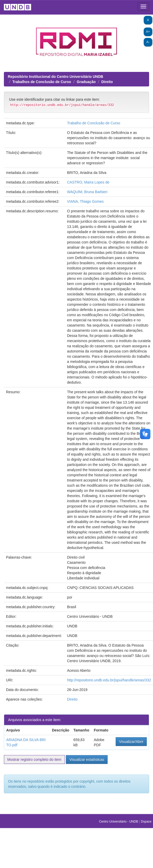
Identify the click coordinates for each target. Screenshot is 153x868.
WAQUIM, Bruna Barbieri (87, 192)
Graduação (86, 82)
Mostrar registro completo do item (34, 759)
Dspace (146, 822)
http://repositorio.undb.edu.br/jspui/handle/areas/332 (109, 680)
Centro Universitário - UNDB (119, 822)
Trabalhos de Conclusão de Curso (42, 82)
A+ (148, 32)
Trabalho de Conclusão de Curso (93, 123)
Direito (107, 82)
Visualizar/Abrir (131, 742)
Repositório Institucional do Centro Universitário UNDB (55, 77)
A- (148, 42)
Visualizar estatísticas (87, 759)
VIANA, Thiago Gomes (85, 201)
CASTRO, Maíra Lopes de (88, 182)
